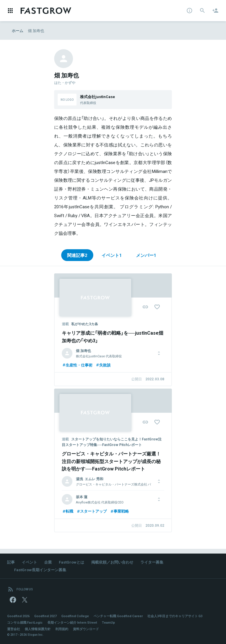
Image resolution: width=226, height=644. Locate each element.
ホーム (18, 30)
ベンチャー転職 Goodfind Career (118, 616)
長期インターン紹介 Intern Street (72, 622)
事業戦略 (119, 511)
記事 (11, 562)
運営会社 (14, 629)
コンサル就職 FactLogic (25, 622)
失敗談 (103, 365)
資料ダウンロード (86, 629)
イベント (29, 562)
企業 (48, 562)
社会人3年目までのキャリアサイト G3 (175, 616)
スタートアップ (92, 511)
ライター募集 (152, 562)
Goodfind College (75, 616)
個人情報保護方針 (38, 629)
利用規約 (62, 629)
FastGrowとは (72, 562)
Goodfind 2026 (18, 616)
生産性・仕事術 (77, 365)
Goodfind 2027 (45, 616)
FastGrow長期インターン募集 (40, 570)
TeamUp (108, 622)
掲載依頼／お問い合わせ (112, 562)
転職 (68, 511)
